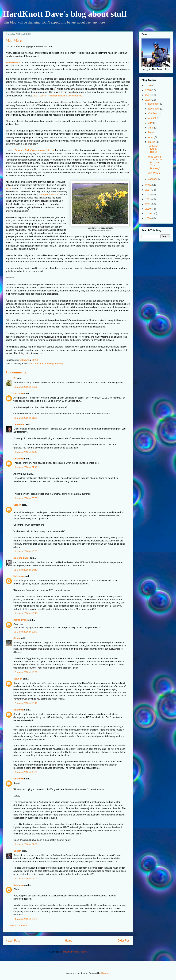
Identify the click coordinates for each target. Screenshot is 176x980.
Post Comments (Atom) (75, 952)
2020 (148, 85)
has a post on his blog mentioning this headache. (58, 96)
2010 (148, 209)
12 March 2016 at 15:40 (25, 703)
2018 (148, 90)
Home (69, 941)
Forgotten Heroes (49, 195)
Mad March (154, 173)
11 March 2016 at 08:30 (25, 498)
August (152, 118)
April (151, 137)
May (151, 132)
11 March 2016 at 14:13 (25, 570)
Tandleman (19, 424)
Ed (15, 378)
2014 (148, 190)
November (154, 109)
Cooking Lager (21, 558)
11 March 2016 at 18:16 (25, 613)
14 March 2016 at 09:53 (25, 878)
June (151, 128)
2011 (148, 204)
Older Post (124, 941)
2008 (148, 218)
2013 (148, 194)
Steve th (18, 679)
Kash (8, 188)
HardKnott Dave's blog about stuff (65, 14)
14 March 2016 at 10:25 (25, 919)
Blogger (105, 973)
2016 (148, 100)
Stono (17, 638)
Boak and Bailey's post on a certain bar (34, 150)
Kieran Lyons (21, 620)
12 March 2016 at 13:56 (25, 672)
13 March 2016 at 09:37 (25, 844)
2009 (148, 213)
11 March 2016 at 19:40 (25, 632)
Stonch (17, 505)
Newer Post (13, 941)
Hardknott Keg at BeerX (153, 149)
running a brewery (54, 364)
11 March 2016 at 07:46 (25, 467)
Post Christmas (36, 364)
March (152, 142)
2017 (148, 95)
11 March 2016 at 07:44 (25, 452)
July (151, 123)
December (154, 104)
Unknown (19, 393)
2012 (148, 199)
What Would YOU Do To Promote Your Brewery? (155, 163)
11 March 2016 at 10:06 (25, 551)
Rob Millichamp (13, 62)
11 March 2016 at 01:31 (25, 418)
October (153, 113)
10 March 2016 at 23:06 (25, 387)
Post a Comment (18, 925)
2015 (148, 185)
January (153, 179)
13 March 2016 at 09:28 (25, 772)
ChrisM (17, 851)
